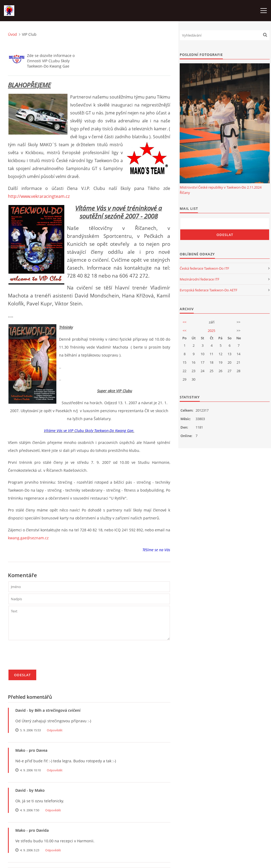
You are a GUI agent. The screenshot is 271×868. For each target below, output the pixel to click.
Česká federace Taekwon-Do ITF (204, 268)
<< (184, 322)
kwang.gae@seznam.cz (28, 538)
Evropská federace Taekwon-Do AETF (209, 290)
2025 (211, 331)
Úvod (12, 34)
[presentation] (49, 657)
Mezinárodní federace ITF (200, 279)
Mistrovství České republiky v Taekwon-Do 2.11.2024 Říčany (221, 190)
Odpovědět (55, 730)
